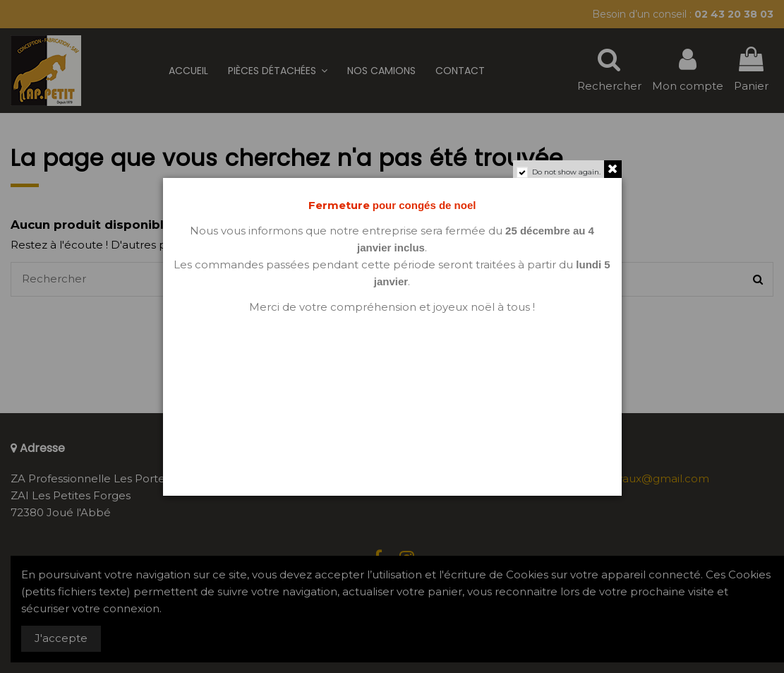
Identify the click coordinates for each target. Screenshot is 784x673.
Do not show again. (566, 172)
